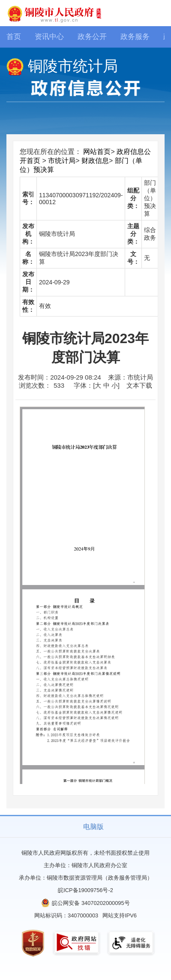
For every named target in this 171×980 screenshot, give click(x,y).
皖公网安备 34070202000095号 (91, 903)
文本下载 (139, 385)
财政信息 (95, 161)
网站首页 (97, 152)
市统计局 (62, 161)
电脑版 (93, 827)
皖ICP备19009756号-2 (85, 890)
